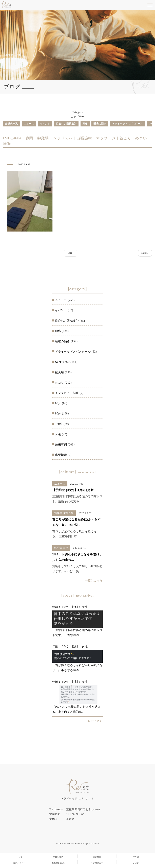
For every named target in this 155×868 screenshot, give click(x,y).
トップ (19, 857)
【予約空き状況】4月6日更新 (73, 490)
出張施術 (61, 455)
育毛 (58, 434)
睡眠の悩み (100, 124)
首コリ (60, 383)
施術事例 (61, 445)
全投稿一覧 (12, 124)
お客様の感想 (58, 863)
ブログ (136, 863)
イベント (45, 124)
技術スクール (19, 863)
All (71, 253)
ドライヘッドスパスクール (128, 124)
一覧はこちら (94, 581)
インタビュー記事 (67, 393)
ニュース (29, 124)
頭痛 (85, 124)
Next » (145, 253)
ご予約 (136, 857)
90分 (58, 414)
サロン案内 (58, 857)
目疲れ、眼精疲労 (66, 124)
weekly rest (62, 362)
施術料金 (97, 857)
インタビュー (97, 863)
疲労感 (60, 372)
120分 (59, 424)
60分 (58, 403)
